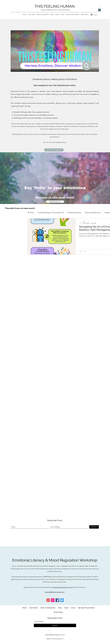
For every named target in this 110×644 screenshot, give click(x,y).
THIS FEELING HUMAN (55, 6)
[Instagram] (53, 600)
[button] (99, 9)
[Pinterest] (48, 600)
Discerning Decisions (93, 213)
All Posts (31, 213)
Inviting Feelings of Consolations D (51, 213)
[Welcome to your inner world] (55, 197)
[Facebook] (57, 600)
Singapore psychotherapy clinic (62, 587)
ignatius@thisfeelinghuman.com (55, 635)
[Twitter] (62, 600)
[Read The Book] (55, 202)
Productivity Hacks (74, 213)
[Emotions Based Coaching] (54, 150)
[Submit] (94, 527)
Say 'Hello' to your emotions (54, 188)
